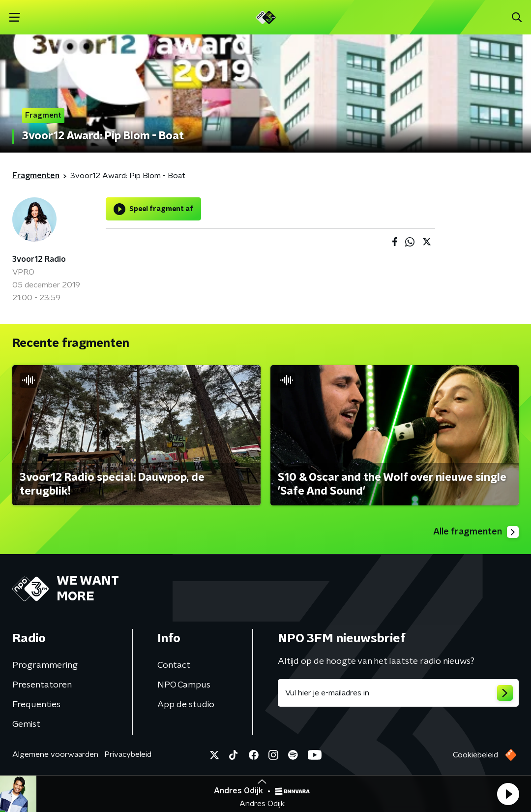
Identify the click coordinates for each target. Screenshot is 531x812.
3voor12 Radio (39, 259)
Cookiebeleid (475, 755)
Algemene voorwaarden (55, 754)
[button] (508, 794)
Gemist (26, 724)
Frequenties (36, 705)
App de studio (186, 705)
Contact (174, 665)
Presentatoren (42, 685)
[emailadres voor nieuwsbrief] (398, 693)
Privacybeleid (128, 754)
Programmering (45, 665)
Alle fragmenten (476, 532)
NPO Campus (184, 685)
